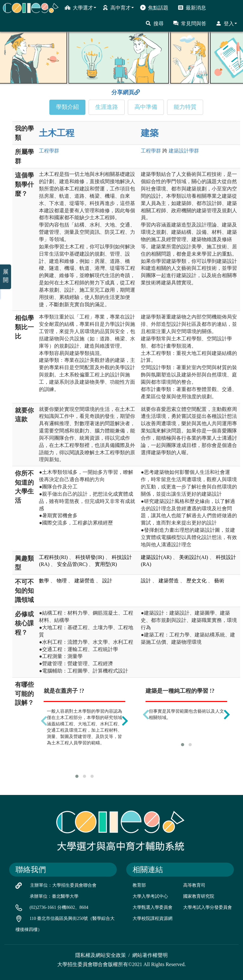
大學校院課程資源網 (153, 918)
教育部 (139, 885)
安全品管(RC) (72, 564)
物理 (62, 581)
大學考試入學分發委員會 (208, 907)
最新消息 (192, 8)
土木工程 (57, 133)
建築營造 (84, 581)
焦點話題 (154, 8)
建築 (150, 133)
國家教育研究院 (199, 896)
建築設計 (184, 151)
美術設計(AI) (194, 557)
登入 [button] (226, 23)
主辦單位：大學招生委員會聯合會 (63, 885)
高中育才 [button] (118, 8)
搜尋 (155, 23)
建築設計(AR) (156, 557)
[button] (77, 776)
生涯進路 (107, 107)
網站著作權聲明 (150, 955)
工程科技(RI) (53, 557)
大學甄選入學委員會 (153, 907)
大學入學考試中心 (150, 896)
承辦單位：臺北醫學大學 (54, 896)
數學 (44, 581)
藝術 (219, 581)
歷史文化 (196, 581)
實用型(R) (106, 564)
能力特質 (185, 107)
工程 (49, 151)
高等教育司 (194, 885)
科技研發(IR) (90, 557)
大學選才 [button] (81, 8)
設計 (107, 581)
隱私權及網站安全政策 (101, 955)
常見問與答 (190, 23)
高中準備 (146, 107)
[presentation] (44, 721)
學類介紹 (67, 107)
